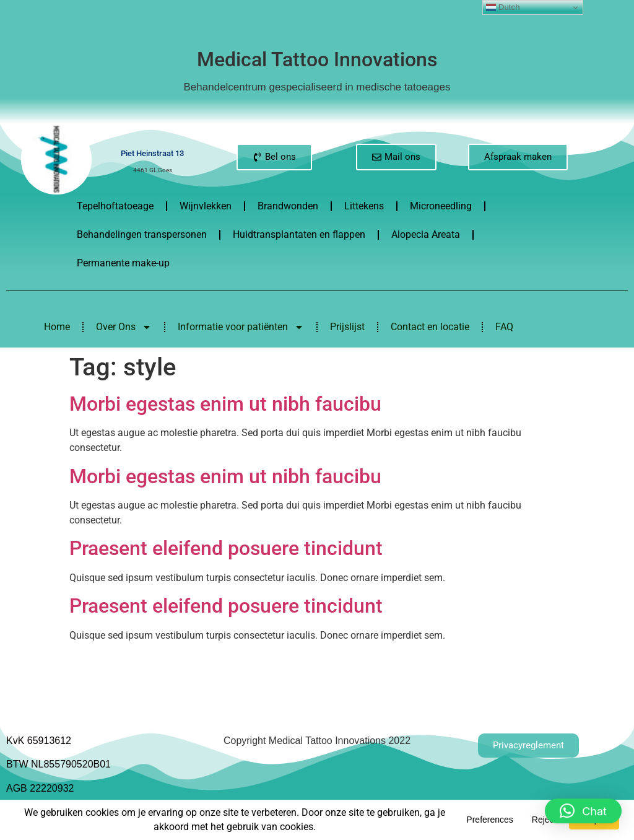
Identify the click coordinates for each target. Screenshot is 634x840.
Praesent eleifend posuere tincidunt (226, 548)
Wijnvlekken (206, 206)
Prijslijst (347, 327)
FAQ (504, 327)
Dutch (503, 7)
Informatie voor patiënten (241, 327)
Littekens (364, 206)
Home (57, 327)
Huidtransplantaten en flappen (299, 234)
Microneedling (441, 206)
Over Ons (124, 327)
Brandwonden (288, 206)
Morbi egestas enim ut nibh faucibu (225, 404)
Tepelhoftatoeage (115, 206)
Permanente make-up (123, 263)
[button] (583, 803)
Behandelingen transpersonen (142, 234)
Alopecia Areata (426, 234)
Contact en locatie (430, 327)
